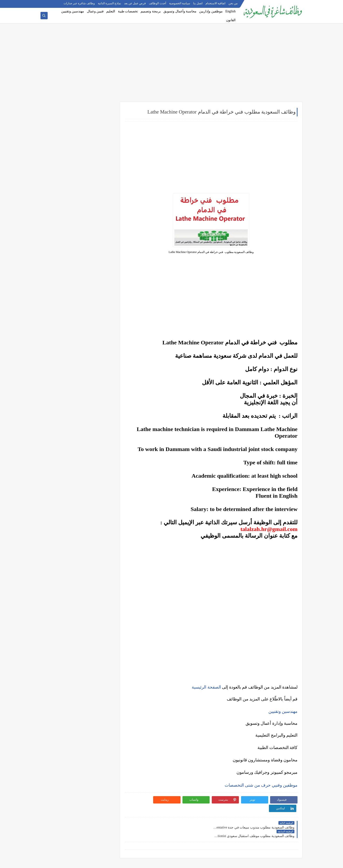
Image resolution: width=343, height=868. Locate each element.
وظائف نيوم (99, 151)
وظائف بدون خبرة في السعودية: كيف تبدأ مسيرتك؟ (82, 408)
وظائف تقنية (98, 195)
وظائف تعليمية (97, 219)
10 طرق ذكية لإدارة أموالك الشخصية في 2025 (79, 509)
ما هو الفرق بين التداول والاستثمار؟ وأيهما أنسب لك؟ (77, 439)
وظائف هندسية (97, 188)
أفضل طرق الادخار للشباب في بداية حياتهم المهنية (81, 529)
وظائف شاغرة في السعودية (253, 862)
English (230, 11)
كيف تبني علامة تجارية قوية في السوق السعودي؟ (77, 546)
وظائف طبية (98, 203)
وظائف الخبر (98, 279)
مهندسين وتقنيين (73, 11)
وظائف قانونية (97, 227)
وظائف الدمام (97, 271)
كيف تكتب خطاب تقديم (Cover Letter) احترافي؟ (78, 365)
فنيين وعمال (95, 11)
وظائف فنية (99, 211)
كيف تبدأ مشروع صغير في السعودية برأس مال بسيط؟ (78, 518)
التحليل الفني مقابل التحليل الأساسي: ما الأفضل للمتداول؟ (78, 469)
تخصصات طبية (128, 11)
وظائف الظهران (96, 310)
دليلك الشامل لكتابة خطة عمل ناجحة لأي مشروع (77, 539)
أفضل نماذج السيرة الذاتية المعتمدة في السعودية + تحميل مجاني (77, 385)
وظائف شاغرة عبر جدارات (79, 4)
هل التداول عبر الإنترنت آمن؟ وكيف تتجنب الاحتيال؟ (81, 480)
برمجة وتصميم (151, 11)
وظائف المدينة (97, 295)
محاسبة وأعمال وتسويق (180, 11)
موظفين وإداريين (211, 11)
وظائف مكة (99, 287)
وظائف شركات (97, 120)
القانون (231, 20)
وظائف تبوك (98, 318)
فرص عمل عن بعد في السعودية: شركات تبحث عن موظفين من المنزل (78, 396)
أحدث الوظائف (157, 4)
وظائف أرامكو (98, 127)
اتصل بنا (198, 4)
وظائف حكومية (97, 143)
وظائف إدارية (98, 180)
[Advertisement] (171, 65)
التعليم (111, 11)
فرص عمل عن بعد (135, 4)
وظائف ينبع (99, 326)
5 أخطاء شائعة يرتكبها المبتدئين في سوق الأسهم (77, 459)
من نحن (233, 4)
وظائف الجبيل (97, 303)
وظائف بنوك (99, 135)
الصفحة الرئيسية (206, 687)
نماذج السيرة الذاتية (109, 4)
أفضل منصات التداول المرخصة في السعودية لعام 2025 (77, 450)
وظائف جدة (99, 263)
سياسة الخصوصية (180, 4)
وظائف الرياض (97, 255)
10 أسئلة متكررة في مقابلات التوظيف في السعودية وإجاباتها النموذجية (81, 355)
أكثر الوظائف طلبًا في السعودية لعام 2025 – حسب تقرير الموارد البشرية (80, 374)
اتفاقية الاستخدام (215, 4)
